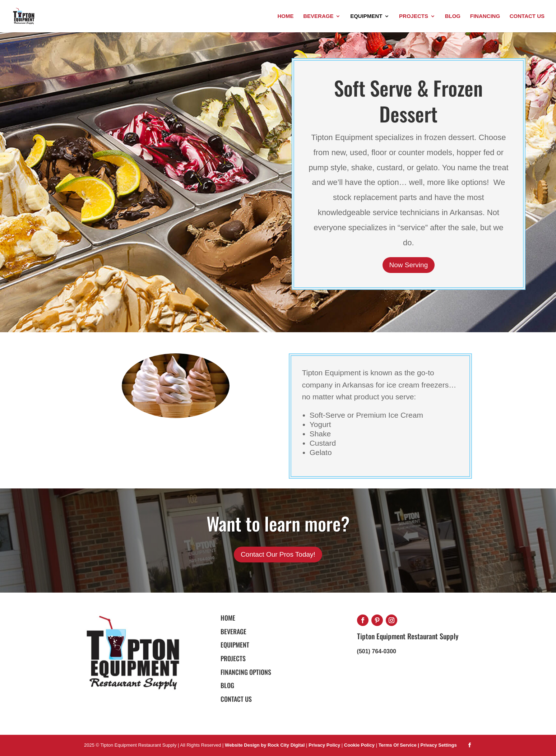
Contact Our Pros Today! (278, 554)
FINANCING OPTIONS (246, 672)
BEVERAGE (233, 631)
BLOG (227, 685)
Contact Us (527, 16)
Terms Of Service (398, 745)
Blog (453, 16)
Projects (414, 16)
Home (285, 16)
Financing (485, 16)
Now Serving (409, 265)
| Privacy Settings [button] (437, 745)
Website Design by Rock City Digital (265, 745)
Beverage (318, 16)
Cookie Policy (360, 745)
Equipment (366, 16)
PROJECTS (233, 658)
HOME (228, 618)
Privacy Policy (324, 745)
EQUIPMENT (235, 645)
